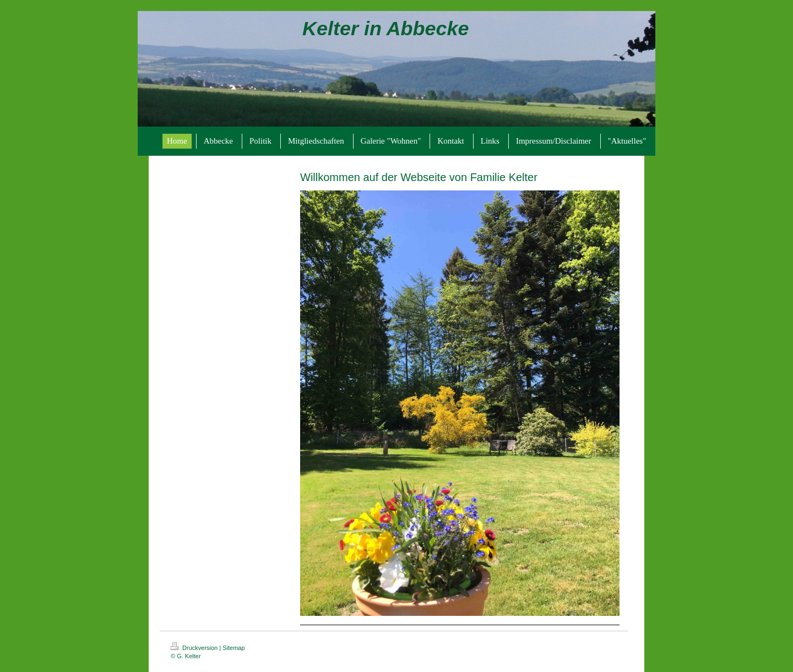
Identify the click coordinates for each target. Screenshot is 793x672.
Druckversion (195, 648)
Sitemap (233, 648)
